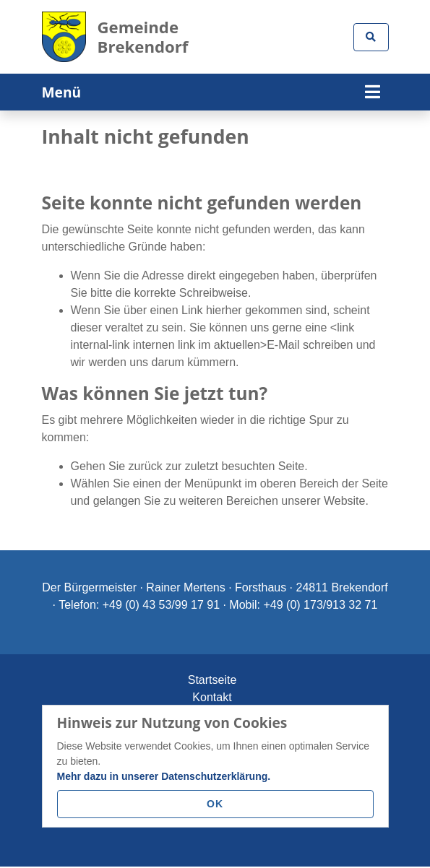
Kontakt (212, 697)
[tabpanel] (215, 111)
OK (215, 804)
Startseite (212, 680)
